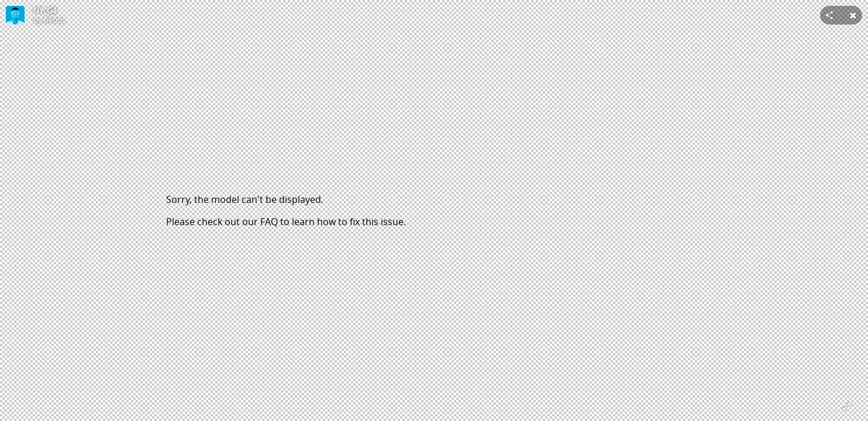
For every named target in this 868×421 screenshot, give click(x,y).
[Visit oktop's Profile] (15, 15)
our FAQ (260, 222)
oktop (54, 20)
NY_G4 (45, 11)
